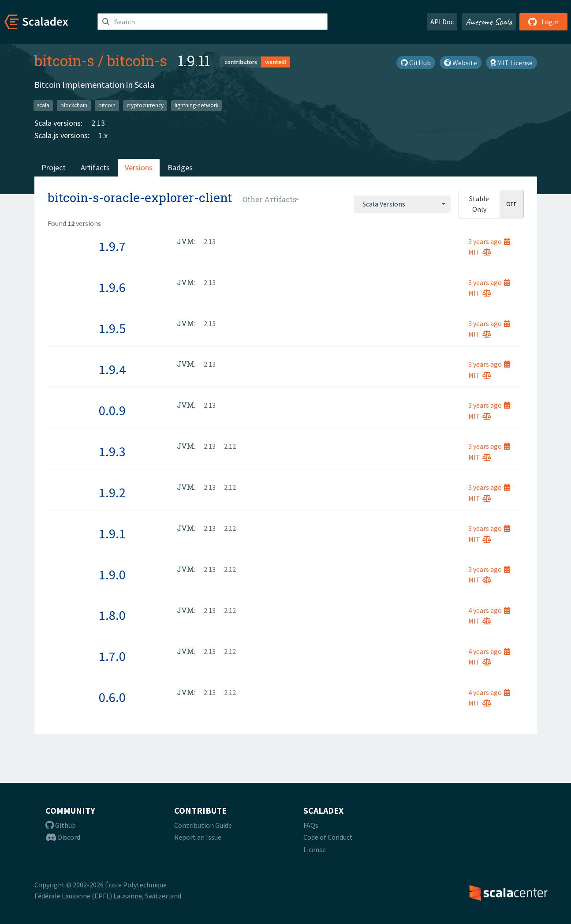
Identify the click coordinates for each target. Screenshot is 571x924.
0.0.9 (112, 410)
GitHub (416, 63)
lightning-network (196, 105)
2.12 (230, 446)
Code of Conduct (328, 837)
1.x (103, 135)
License (315, 849)
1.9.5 (112, 328)
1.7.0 (112, 656)
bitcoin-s (64, 60)
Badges (180, 167)
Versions (139, 167)
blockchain (74, 105)
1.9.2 (112, 492)
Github (61, 825)
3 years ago (489, 241)
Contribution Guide (203, 825)
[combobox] (402, 204)
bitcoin (107, 105)
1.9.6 (112, 287)
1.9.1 (112, 533)
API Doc (442, 22)
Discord (63, 837)
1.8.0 (112, 615)
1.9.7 (112, 246)
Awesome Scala (489, 22)
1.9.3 (112, 451)
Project (54, 167)
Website (461, 63)
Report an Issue (198, 837)
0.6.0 (112, 697)
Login (543, 22)
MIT (480, 252)
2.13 (98, 123)
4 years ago (489, 610)
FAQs (311, 825)
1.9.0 (112, 575)
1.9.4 (112, 369)
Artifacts (95, 167)
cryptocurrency (145, 105)
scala (43, 105)
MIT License (511, 63)
